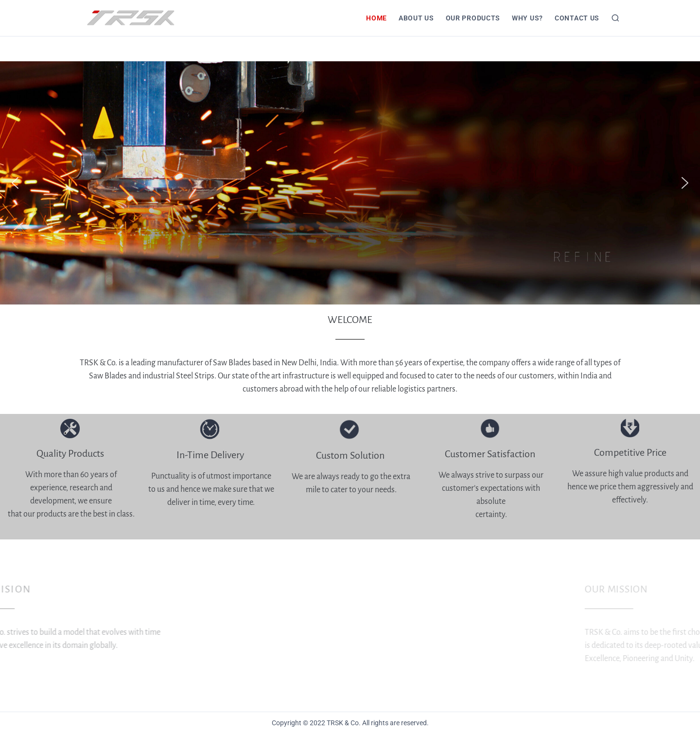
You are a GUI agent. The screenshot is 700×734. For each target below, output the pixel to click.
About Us (416, 18)
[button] (15, 183)
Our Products (473, 18)
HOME (376, 18)
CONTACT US (577, 18)
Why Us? (527, 18)
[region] (350, 183)
